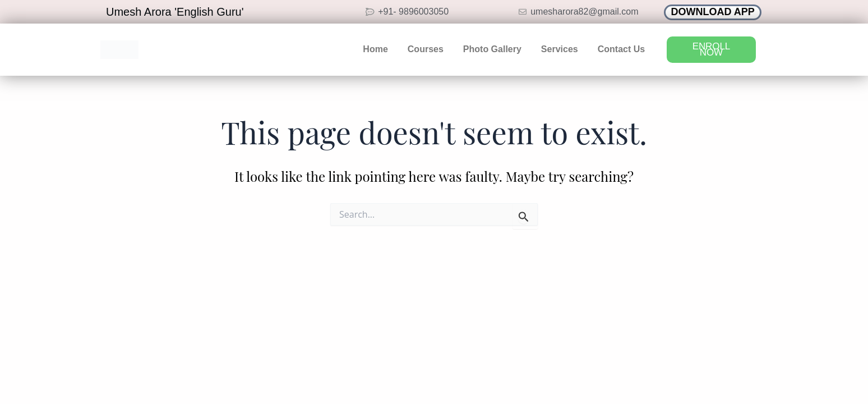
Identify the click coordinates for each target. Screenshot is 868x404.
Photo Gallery (492, 49)
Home (375, 49)
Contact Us (621, 49)
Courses (426, 49)
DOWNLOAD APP (713, 12)
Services (560, 49)
